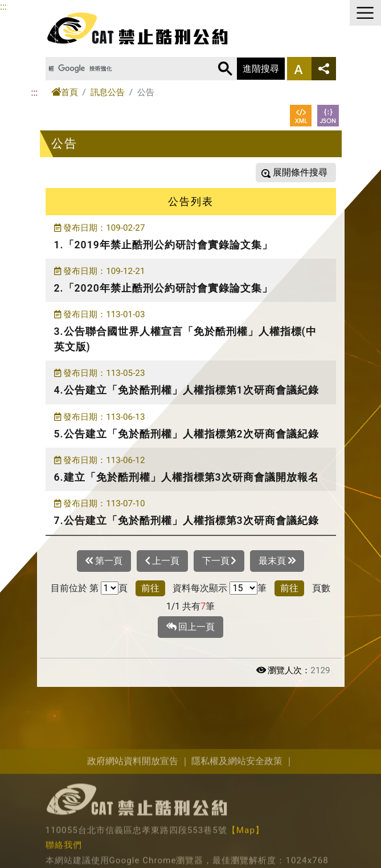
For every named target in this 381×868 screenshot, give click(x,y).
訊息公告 (108, 92)
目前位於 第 (75, 588)
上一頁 (162, 561)
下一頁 (219, 561)
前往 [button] (150, 588)
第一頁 (104, 561)
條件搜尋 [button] (308, 172)
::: (3, 7)
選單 (365, 13)
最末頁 (277, 561)
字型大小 (299, 69)
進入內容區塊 (27, 7)
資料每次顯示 (200, 588)
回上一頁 (191, 627)
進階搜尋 (261, 69)
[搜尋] (122, 69)
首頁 (65, 92)
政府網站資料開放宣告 (133, 827)
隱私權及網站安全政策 (237, 827)
